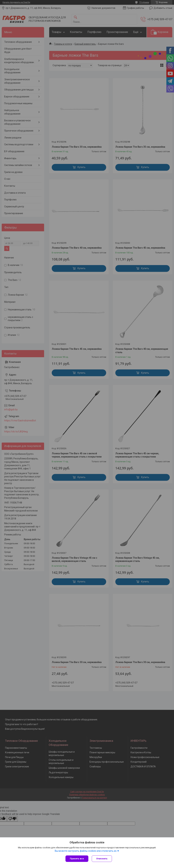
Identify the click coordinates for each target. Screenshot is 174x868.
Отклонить (102, 859)
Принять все (77, 859)
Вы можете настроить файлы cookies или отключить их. (86, 851)
